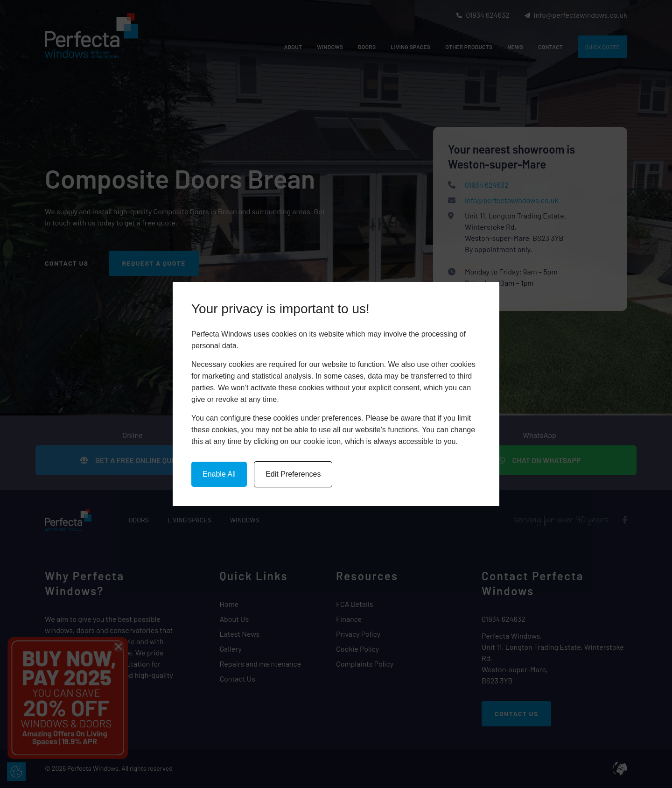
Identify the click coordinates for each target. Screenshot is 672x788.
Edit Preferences (293, 474)
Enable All (219, 474)
